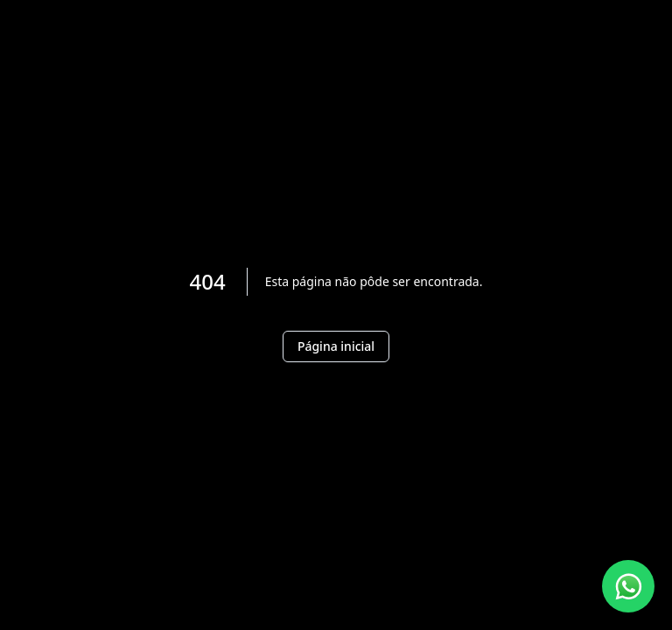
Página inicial (336, 346)
